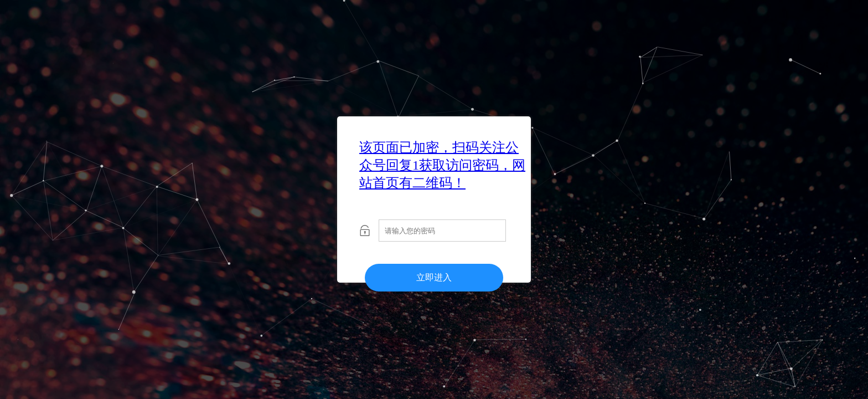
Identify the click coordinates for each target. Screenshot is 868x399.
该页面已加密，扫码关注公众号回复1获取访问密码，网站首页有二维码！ (442, 165)
